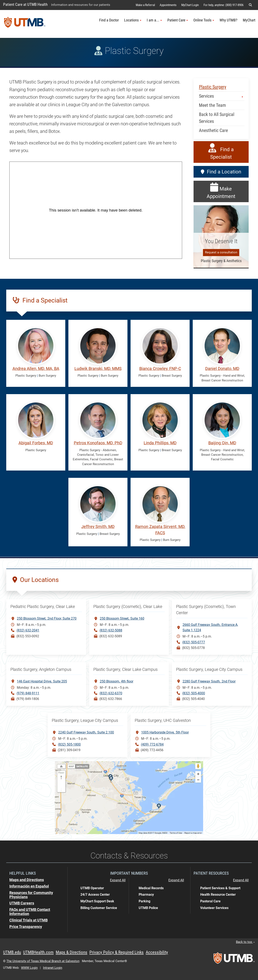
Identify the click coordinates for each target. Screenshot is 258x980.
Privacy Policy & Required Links (117, 952)
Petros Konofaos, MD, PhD (98, 443)
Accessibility (157, 952)
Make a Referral (145, 5)
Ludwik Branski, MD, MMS (98, 369)
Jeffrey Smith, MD (98, 527)
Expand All (118, 880)
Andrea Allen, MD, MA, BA (36, 369)
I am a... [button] (154, 20)
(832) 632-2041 (28, 630)
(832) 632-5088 (111, 630)
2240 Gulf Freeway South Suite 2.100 (86, 732)
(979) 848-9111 (28, 693)
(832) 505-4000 (194, 693)
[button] (250, 5)
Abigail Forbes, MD (36, 443)
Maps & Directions (72, 952)
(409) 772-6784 (152, 744)
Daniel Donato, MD (222, 369)
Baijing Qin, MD (222, 443)
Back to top (245, 942)
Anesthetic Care (213, 130)
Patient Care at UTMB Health (25, 4)
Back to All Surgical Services (217, 118)
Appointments (168, 5)
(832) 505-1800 (69, 744)
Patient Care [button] (178, 20)
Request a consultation (221, 252)
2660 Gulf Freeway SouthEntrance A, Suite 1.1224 (210, 627)
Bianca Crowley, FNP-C (160, 369)
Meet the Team (212, 105)
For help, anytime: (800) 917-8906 (223, 5)
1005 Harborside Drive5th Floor (165, 732)
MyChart (249, 20)
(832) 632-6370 (111, 693)
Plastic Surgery (213, 87)
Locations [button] (133, 20)
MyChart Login (190, 5)
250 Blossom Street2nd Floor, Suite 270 (47, 618)
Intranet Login (53, 968)
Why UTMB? (228, 20)
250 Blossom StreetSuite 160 (122, 618)
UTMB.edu (12, 952)
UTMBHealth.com (38, 952)
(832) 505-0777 (194, 642)
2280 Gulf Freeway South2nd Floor (209, 681)
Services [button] (221, 96)
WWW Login (29, 968)
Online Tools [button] (204, 20)
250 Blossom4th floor (117, 681)
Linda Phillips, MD (160, 443)
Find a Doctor (109, 20)
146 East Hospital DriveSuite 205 (42, 681)
